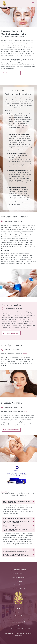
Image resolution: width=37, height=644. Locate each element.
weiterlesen (10, 112)
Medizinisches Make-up (18, 577)
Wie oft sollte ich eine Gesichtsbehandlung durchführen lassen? (16, 504)
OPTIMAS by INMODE (18, 589)
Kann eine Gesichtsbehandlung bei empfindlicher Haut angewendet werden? (16, 557)
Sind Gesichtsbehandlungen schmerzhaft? (16, 520)
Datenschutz (19, 635)
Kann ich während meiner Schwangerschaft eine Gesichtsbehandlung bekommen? (17, 552)
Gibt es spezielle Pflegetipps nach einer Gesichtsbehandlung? (15, 532)
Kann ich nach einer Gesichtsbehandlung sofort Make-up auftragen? (16, 524)
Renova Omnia (19, 585)
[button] (19, 113)
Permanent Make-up (18, 574)
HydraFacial (19, 581)
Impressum (28, 633)
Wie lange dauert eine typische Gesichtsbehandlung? (13, 528)
